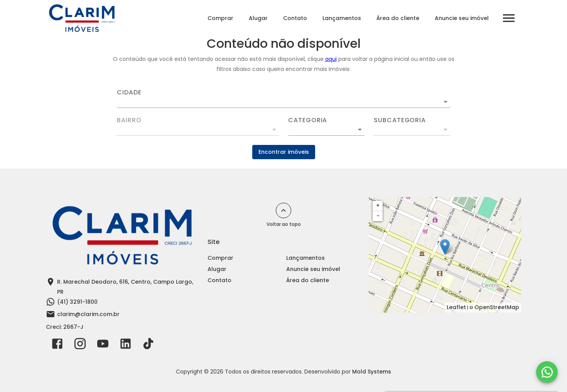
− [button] (378, 216)
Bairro (129, 120)
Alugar (258, 18)
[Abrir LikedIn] (126, 345)
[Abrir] (445, 102)
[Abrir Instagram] (80, 345)
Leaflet (456, 307)
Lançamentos (342, 18)
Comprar (220, 18)
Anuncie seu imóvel (462, 18)
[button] (326, 130)
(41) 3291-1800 (77, 302)
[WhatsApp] (547, 372)
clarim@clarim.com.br (88, 314)
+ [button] (378, 205)
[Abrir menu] (509, 18)
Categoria (308, 120)
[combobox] (283, 99)
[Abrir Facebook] (57, 345)
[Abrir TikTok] (148, 345)
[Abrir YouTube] (103, 345)
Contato (295, 18)
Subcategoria (400, 120)
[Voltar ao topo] (283, 210)
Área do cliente (398, 18)
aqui (331, 59)
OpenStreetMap (497, 307)
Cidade (129, 93)
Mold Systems (372, 372)
